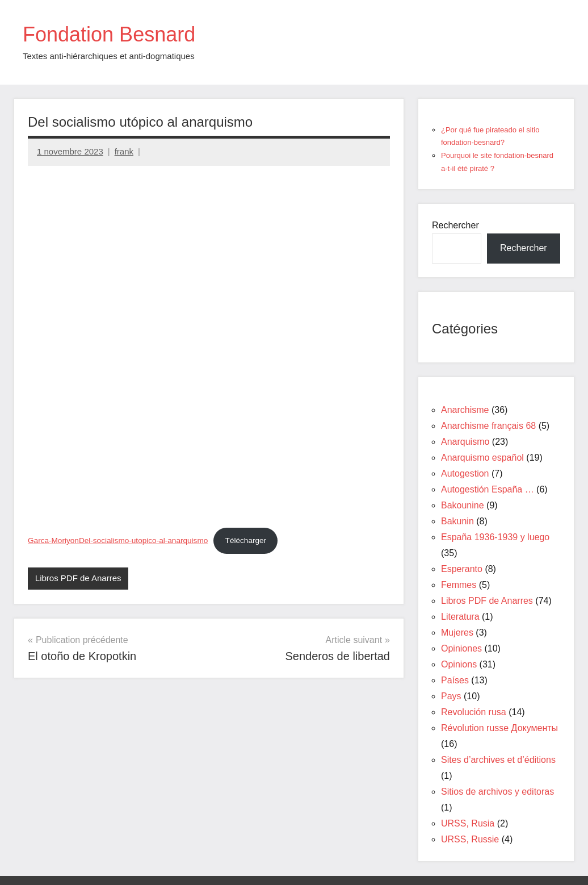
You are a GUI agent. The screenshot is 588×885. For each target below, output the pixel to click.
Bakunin (457, 521)
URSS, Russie (470, 839)
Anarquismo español (482, 458)
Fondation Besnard (109, 34)
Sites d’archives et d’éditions (498, 760)
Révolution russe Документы (499, 728)
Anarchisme (465, 410)
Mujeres (457, 633)
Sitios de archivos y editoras (497, 792)
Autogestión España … (488, 489)
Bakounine (463, 505)
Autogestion (465, 473)
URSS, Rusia (468, 823)
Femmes (459, 585)
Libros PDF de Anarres (78, 578)
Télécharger (246, 540)
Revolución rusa (474, 712)
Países (455, 680)
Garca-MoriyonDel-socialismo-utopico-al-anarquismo (118, 540)
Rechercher (455, 225)
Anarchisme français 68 (488, 426)
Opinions (459, 664)
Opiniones (461, 648)
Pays (451, 696)
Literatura (460, 617)
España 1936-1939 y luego (495, 537)
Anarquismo (465, 442)
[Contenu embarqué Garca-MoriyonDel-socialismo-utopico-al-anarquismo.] (209, 345)
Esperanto (462, 569)
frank (124, 151)
